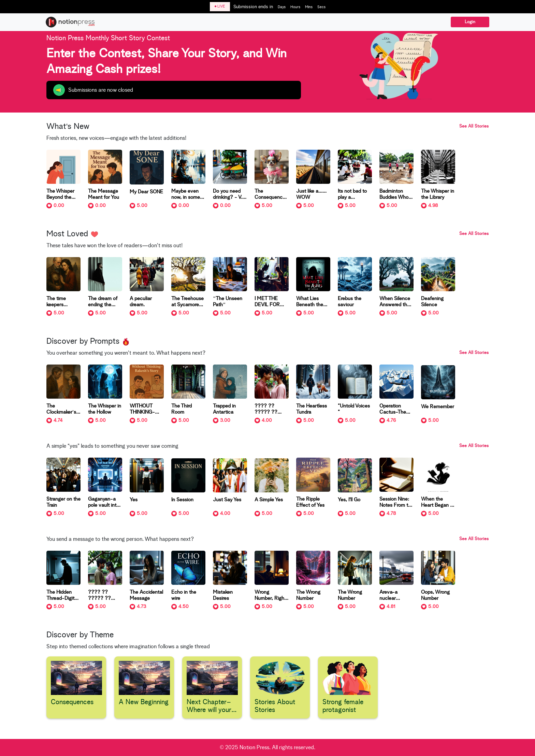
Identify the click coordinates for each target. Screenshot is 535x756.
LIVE (220, 6)
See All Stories (474, 126)
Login (470, 22)
